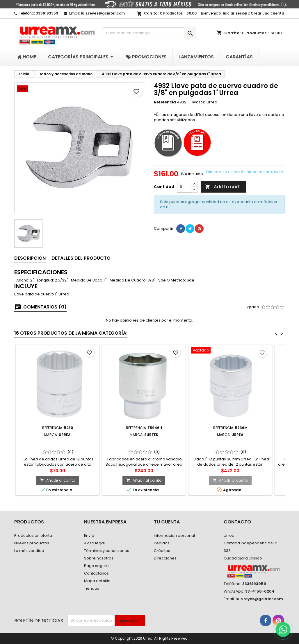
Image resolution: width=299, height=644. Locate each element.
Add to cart (223, 187)
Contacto (237, 522)
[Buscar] (149, 33)
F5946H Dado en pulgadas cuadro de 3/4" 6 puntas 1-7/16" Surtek (144, 444)
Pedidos (162, 543)
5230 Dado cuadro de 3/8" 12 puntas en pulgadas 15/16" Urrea (58, 444)
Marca (199, 102)
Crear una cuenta (267, 13)
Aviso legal (94, 543)
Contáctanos (96, 573)
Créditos (162, 551)
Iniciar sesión (235, 13)
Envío (89, 536)
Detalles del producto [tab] (81, 258)
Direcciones (165, 558)
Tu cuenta (167, 522)
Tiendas (92, 588)
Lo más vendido (29, 551)
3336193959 (47, 13)
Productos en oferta (33, 536)
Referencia (165, 102)
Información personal (174, 536)
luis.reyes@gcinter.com (103, 13)
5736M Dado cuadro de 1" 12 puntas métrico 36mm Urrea (230, 444)
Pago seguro (96, 566)
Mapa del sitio (97, 581)
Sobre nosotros (99, 558)
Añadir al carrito (57, 480)
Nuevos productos (32, 543)
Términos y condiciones (107, 551)
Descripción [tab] (30, 258)
